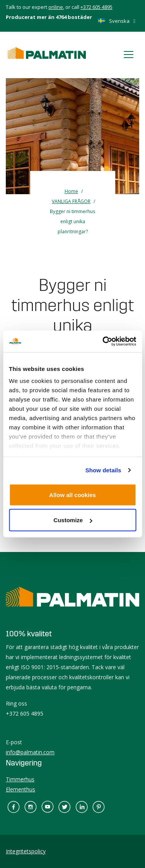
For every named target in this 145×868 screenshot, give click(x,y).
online (56, 7)
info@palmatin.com (30, 752)
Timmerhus (20, 779)
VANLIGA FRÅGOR (71, 201)
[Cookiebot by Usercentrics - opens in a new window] (103, 342)
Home (71, 191)
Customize (73, 520)
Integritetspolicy (26, 851)
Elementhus (20, 789)
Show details (103, 470)
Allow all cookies (72, 495)
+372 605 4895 (96, 7)
